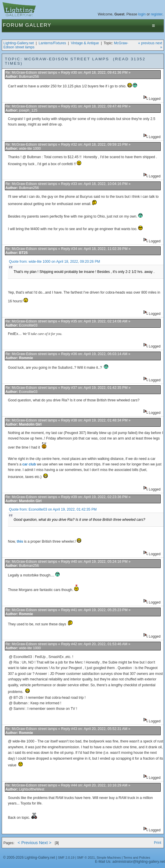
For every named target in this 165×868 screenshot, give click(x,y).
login (142, 14)
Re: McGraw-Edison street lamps (31, 73)
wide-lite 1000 (30, 149)
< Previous (28, 843)
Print (158, 843)
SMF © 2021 (86, 858)
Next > (45, 843)
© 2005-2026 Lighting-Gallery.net (29, 858)
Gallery (38, 25)
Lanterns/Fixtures (52, 43)
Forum (13, 25)
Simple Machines (109, 858)
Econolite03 (28, 325)
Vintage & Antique (85, 43)
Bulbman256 (29, 77)
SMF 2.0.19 (66, 858)
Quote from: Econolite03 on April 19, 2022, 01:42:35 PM (53, 509)
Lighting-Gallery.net (19, 43)
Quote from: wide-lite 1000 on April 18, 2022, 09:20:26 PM (55, 262)
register (157, 14)
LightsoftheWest (32, 789)
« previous (146, 43)
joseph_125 (28, 110)
